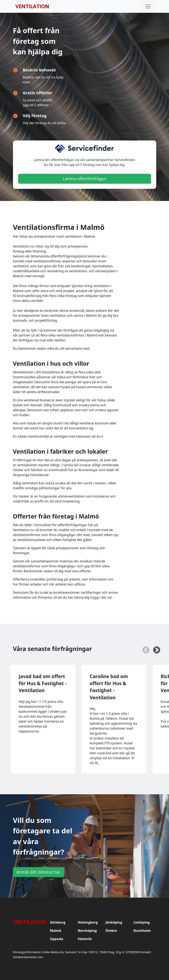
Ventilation (32, 6)
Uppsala (57, 939)
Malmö (56, 931)
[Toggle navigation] (148, 6)
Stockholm (142, 931)
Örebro (111, 931)
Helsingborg (88, 922)
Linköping (142, 922)
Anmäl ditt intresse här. (39, 872)
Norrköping (87, 931)
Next (155, 648)
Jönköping (114, 922)
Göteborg (58, 922)
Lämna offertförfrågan (84, 179)
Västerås (85, 939)
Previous (144, 648)
